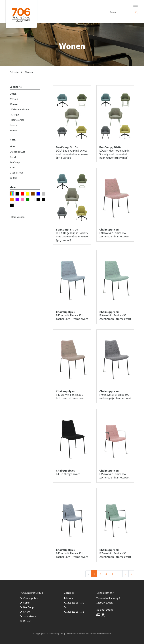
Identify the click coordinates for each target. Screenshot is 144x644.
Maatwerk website (76, 634)
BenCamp (15, 162)
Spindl (13, 157)
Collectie (14, 72)
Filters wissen (17, 217)
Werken (14, 99)
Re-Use (13, 130)
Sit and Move (17, 173)
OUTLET (14, 94)
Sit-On (13, 167)
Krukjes (15, 115)
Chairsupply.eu (18, 152)
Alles (12, 146)
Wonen (29, 72)
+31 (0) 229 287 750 (74, 603)
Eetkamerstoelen (21, 109)
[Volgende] (131, 574)
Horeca (13, 125)
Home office (18, 120)
